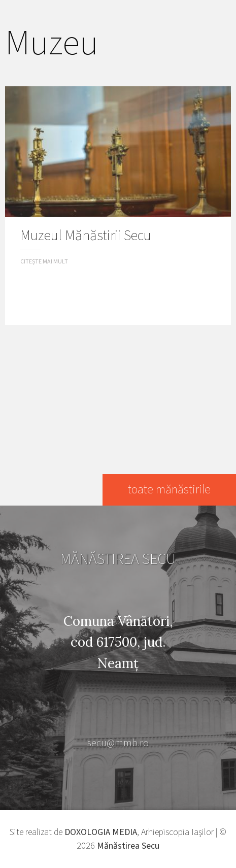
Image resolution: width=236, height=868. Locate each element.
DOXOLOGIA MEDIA (101, 832)
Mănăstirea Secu (128, 846)
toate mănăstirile (169, 490)
